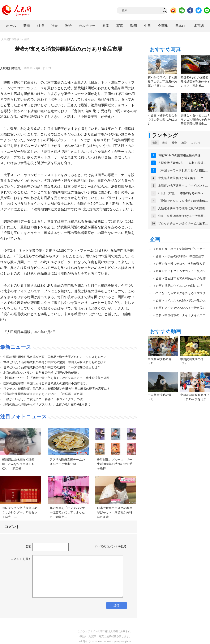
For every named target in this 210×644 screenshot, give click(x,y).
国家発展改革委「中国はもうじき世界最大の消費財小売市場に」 (46, 383)
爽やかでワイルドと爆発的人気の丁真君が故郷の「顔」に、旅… (162, 82)
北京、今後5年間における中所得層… (182, 216)
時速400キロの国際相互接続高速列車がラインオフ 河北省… (195, 82)
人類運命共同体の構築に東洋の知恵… (183, 208)
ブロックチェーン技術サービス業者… (183, 224)
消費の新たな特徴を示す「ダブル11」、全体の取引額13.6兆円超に (47, 404)
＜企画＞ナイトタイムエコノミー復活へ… (181, 271)
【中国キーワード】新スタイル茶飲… (183, 171)
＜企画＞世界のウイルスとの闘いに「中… (181, 286)
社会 (54, 26)
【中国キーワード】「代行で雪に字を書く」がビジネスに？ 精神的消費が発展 (56, 378)
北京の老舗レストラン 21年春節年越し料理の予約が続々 (42, 373)
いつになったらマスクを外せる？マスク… (181, 293)
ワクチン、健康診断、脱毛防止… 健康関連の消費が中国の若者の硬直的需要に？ (57, 389)
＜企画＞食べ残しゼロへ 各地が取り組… (181, 264)
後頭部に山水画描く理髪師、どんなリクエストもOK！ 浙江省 (18, 464)
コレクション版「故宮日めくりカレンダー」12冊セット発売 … (20, 513)
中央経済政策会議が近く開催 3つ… (182, 178)
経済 (40, 26)
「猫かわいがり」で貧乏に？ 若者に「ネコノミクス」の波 (43, 399)
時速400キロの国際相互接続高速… (181, 155)
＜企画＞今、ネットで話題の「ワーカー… (181, 249)
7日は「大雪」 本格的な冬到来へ (181, 193)
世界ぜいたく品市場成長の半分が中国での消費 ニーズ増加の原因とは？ (52, 367)
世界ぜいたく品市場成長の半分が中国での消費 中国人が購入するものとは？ (55, 362)
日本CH (181, 26)
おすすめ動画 (166, 331)
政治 (68, 26)
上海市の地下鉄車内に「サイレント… (183, 186)
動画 (134, 26)
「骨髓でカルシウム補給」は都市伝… (183, 201)
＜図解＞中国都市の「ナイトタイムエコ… (181, 315)
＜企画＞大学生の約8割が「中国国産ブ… (180, 256)
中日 (147, 26)
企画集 (163, 26)
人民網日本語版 (10, 39)
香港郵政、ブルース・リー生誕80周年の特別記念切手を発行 (115, 464)
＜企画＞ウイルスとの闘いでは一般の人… (181, 301)
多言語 (199, 26)
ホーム (11, 26)
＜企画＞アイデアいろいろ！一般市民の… (181, 308)
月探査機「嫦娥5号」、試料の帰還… (182, 163)
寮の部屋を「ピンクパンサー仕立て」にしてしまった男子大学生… (67, 513)
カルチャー (87, 26)
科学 (106, 26)
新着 (27, 26)
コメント (196, 143)
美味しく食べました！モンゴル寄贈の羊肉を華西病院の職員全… (195, 120)
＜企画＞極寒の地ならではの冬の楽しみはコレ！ (162, 120)
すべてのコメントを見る (111, 546)
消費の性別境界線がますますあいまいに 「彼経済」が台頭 (43, 394)
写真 (120, 26)
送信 (116, 605)
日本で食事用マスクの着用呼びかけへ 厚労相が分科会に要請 (115, 513)
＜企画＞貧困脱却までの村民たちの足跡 (179, 278)
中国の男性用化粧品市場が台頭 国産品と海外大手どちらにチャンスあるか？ (55, 357)
